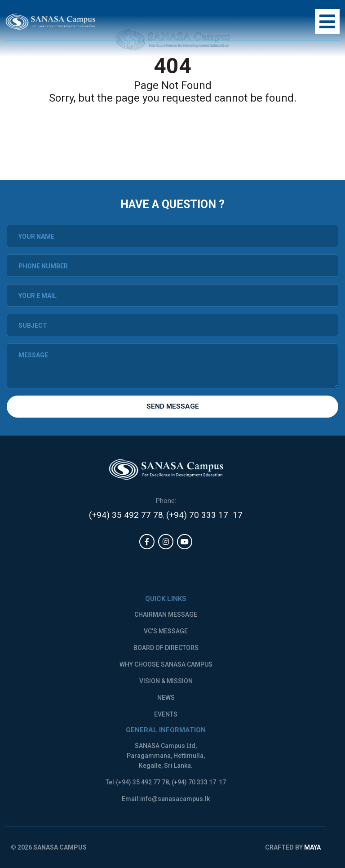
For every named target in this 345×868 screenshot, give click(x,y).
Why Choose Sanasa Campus (166, 664)
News (166, 698)
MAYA (312, 847)
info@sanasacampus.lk (175, 799)
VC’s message (166, 631)
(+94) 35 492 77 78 (126, 515)
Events (166, 714)
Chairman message (166, 614)
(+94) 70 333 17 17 (204, 515)
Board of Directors (166, 648)
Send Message (173, 406)
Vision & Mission (166, 681)
